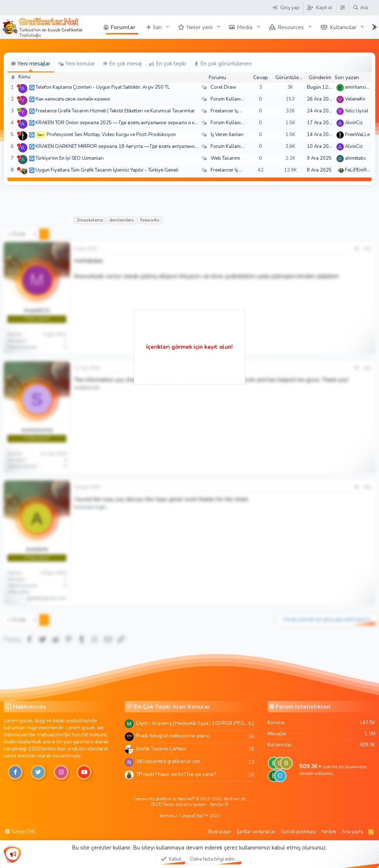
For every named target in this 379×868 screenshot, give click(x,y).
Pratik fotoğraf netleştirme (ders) (173, 736)
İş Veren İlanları (227, 135)
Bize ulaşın (220, 832)
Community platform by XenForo (190, 799)
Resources (291, 27)
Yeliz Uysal (357, 111)
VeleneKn (355, 99)
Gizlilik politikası (298, 832)
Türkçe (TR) (20, 832)
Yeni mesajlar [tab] (31, 64)
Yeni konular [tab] (77, 64)
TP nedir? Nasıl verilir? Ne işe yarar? (176, 774)
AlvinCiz (354, 123)
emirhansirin (358, 87)
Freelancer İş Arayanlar (236, 111)
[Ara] (360, 8)
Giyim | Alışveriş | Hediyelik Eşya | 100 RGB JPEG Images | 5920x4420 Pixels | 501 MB (192, 723)
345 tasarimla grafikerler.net (168, 761)
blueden (18, 220)
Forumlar (123, 27)
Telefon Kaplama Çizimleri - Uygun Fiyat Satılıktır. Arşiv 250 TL (103, 87)
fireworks (150, 220)
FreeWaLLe (357, 135)
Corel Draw (223, 87)
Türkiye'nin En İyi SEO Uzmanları (70, 158)
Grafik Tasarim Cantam (161, 749)
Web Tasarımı (225, 158)
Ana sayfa (352, 832)
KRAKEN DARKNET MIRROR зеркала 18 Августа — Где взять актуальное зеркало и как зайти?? (142, 146)
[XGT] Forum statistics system (190, 805)
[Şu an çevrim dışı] (19, 86)
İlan (157, 27)
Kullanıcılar (343, 27)
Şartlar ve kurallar (256, 832)
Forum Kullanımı (228, 99)
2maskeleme (90, 220)
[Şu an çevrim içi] (19, 110)
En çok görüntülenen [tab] (223, 64)
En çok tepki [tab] (168, 64)
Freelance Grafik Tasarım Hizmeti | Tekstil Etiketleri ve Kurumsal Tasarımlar (115, 111)
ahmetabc (355, 158)
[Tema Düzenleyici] (342, 8)
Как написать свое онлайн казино (73, 99)
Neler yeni (199, 27)
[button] (167, 27)
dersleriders (122, 220)
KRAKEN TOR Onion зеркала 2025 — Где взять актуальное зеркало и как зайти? (125, 123)
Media (245, 27)
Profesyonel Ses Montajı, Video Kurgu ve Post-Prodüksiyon (111, 135)
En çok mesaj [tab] (122, 64)
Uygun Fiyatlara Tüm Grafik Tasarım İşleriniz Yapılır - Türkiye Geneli (107, 170)
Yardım (329, 832)
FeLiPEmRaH (359, 170)
